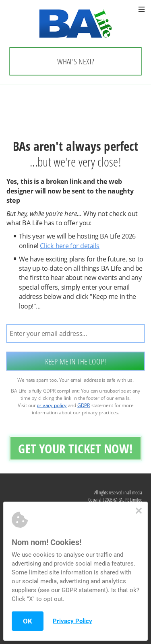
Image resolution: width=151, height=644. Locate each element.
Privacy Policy (72, 621)
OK (28, 621)
